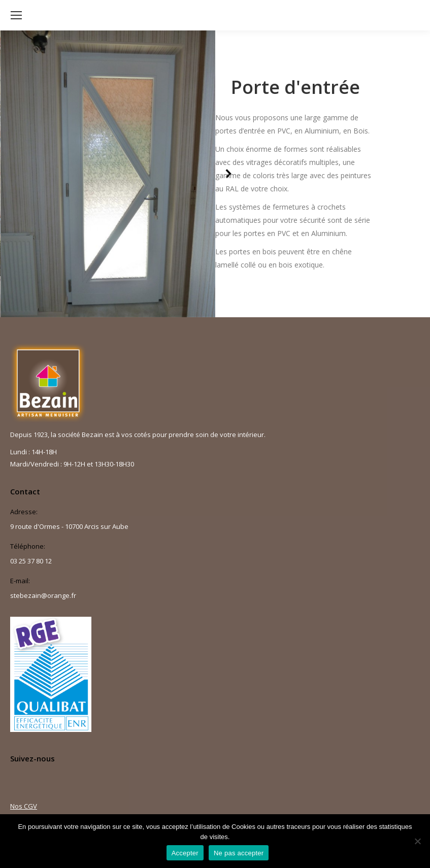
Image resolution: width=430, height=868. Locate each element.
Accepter (185, 853)
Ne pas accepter (239, 853)
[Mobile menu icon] (16, 15)
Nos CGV (24, 806)
